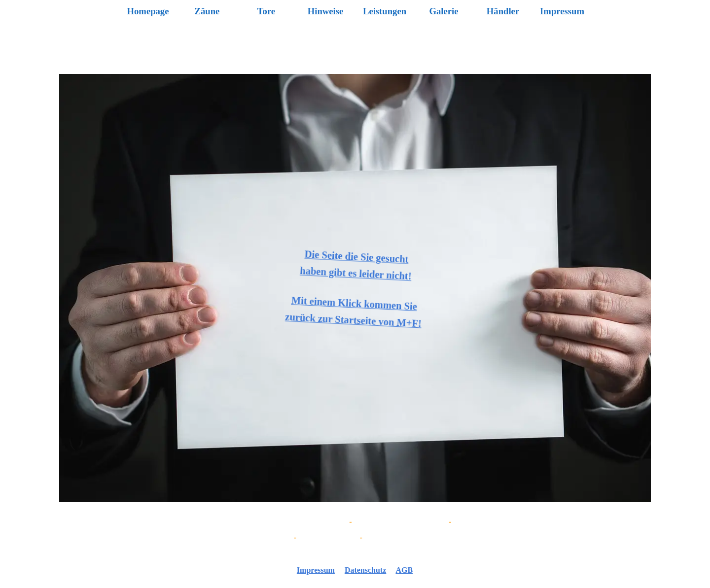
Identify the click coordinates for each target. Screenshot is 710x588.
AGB (404, 570)
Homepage (148, 11)
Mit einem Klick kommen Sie (355, 303)
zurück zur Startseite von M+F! (355, 320)
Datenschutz (365, 570)
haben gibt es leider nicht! (355, 273)
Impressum (562, 11)
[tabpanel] (355, 530)
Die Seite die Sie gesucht (355, 257)
